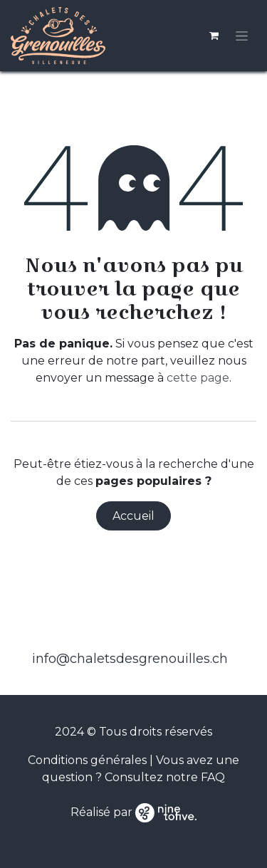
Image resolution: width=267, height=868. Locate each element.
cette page (198, 378)
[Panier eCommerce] (214, 36)
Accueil (133, 516)
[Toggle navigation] (242, 36)
